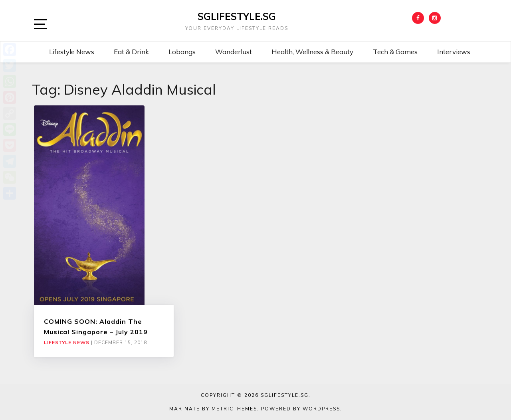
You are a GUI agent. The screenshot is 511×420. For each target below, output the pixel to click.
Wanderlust (234, 52)
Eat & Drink (131, 52)
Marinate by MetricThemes (213, 409)
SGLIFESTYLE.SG (237, 16)
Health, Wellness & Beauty (312, 52)
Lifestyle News (72, 52)
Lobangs (182, 52)
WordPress (321, 409)
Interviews (454, 52)
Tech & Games (395, 52)
